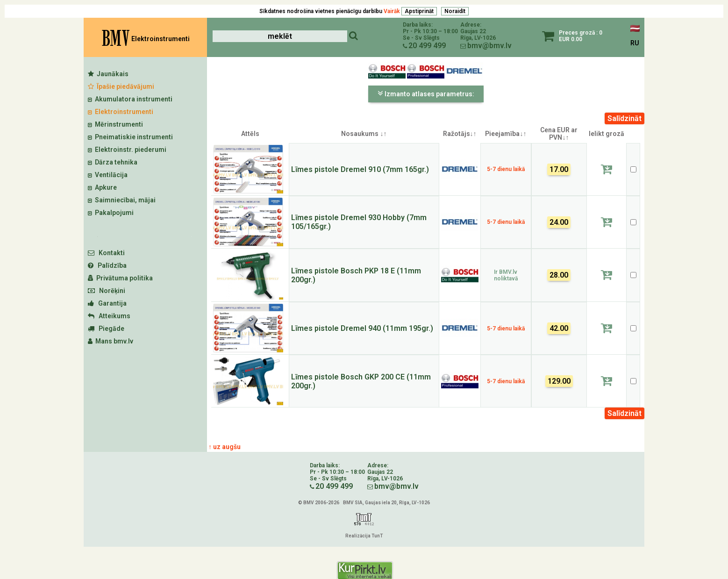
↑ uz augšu (225, 447)
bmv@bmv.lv (489, 46)
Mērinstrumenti (115, 124)
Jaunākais (108, 74)
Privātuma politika (120, 278)
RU (635, 43)
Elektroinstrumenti (121, 112)
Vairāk (392, 11)
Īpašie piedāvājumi (121, 86)
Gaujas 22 (473, 31)
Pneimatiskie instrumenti (130, 137)
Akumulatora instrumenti (130, 99)
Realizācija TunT (364, 536)
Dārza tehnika (113, 162)
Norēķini (107, 291)
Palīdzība (107, 265)
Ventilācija (108, 175)
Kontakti (106, 253)
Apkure (102, 187)
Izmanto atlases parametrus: (426, 93)
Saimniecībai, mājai (122, 200)
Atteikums (109, 316)
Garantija (107, 303)
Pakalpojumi (111, 213)
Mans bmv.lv (111, 341)
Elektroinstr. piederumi (127, 150)
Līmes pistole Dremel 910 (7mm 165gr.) (360, 169)
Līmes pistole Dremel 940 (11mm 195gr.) (362, 328)
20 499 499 (427, 46)
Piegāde (106, 329)
